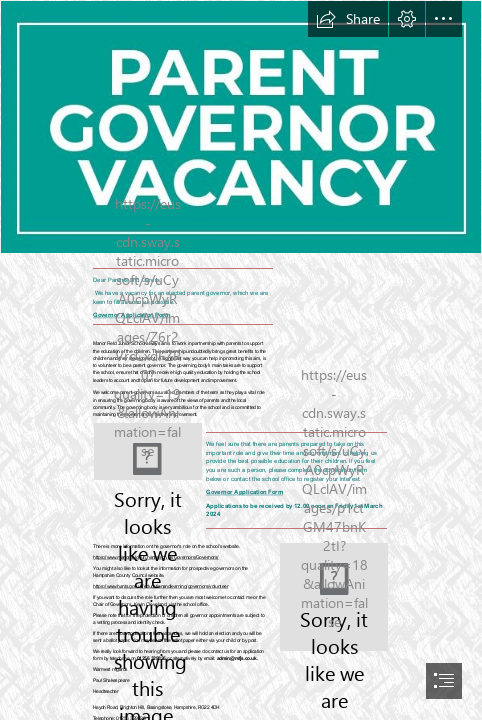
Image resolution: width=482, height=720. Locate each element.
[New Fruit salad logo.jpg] (334, 597)
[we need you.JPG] (148, 451)
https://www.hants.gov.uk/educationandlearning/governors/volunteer (160, 587)
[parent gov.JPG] (241, 127)
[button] (348, 19)
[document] (241, 360)
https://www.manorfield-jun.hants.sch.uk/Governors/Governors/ (156, 558)
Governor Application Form (244, 491)
